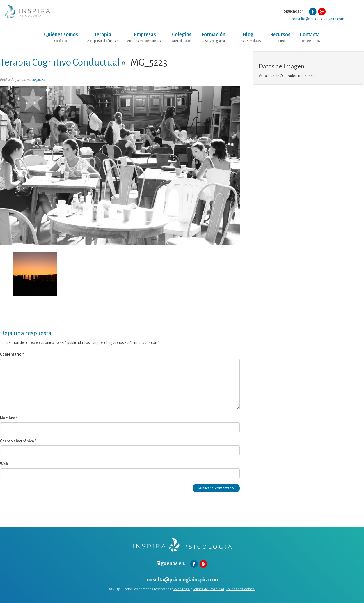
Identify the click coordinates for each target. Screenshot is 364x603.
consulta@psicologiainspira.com (318, 19)
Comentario (12, 354)
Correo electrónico (18, 441)
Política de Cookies (240, 589)
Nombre (9, 418)
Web (4, 464)
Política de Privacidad (208, 589)
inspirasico (40, 80)
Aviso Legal (182, 589)
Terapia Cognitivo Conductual (60, 62)
